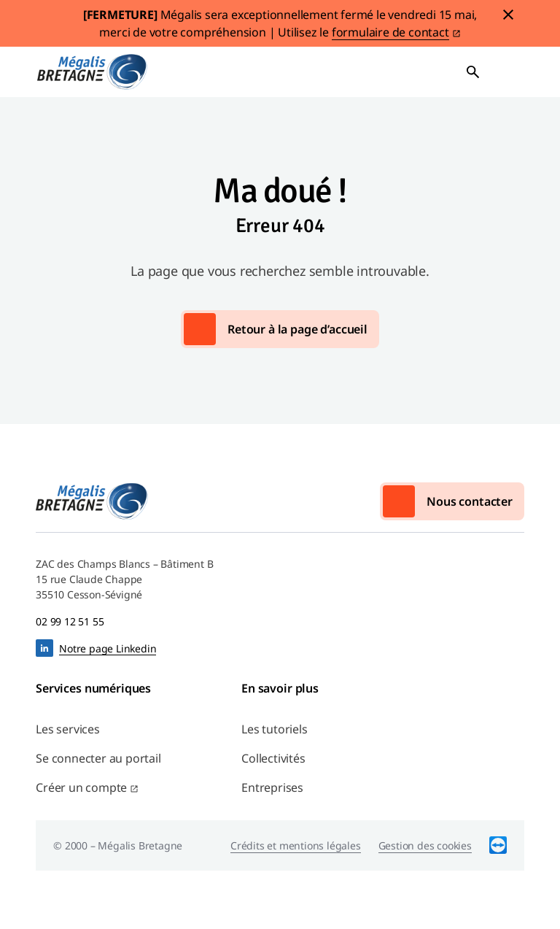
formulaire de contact (390, 32)
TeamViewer (498, 845)
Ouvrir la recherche (473, 72)
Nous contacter (470, 501)
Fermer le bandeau (508, 15)
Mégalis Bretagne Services (92, 72)
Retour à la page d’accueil (297, 329)
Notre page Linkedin (108, 648)
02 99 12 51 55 (70, 621)
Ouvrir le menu (508, 72)
